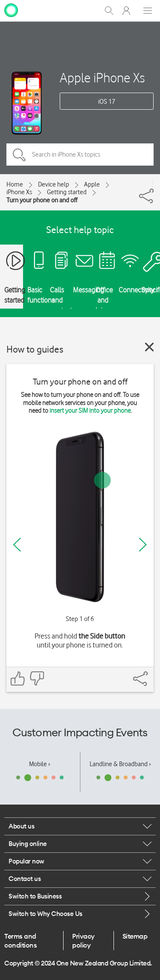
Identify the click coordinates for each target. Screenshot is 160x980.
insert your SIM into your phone (90, 411)
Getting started (67, 192)
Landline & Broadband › (120, 764)
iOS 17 (107, 102)
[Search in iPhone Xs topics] (80, 155)
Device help (54, 184)
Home (15, 184)
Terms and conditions (20, 940)
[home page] (11, 10)
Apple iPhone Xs (102, 77)
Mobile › (40, 764)
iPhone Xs (19, 192)
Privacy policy (83, 940)
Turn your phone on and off (42, 200)
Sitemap (135, 936)
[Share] (153, 184)
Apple (92, 184)
